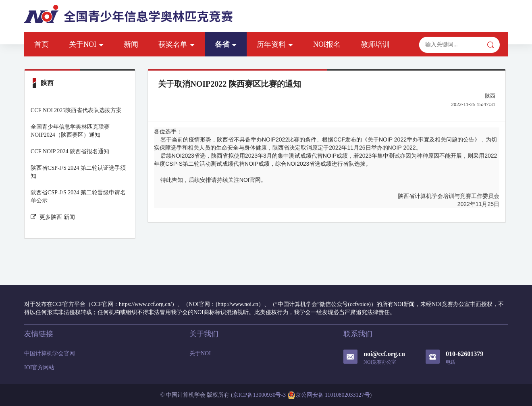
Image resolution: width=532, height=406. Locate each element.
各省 (226, 44)
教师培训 (375, 44)
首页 (42, 44)
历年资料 (275, 44)
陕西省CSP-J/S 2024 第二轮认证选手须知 (78, 172)
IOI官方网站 (39, 367)
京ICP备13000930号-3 (259, 395)
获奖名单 (177, 44)
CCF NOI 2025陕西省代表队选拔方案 (76, 110)
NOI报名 (327, 44)
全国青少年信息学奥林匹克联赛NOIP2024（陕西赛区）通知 (70, 131)
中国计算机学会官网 (50, 353)
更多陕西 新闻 (53, 217)
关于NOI (86, 44)
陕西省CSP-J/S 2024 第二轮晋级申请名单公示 (78, 197)
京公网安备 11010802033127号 (329, 395)
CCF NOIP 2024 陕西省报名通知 (70, 151)
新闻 (131, 44)
